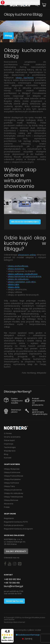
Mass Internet (19, 622)
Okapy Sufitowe (11, 483)
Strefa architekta (12, 437)
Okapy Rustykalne (12, 479)
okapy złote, (14, 287)
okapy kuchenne (25, 78)
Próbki (7, 507)
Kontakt (8, 458)
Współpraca (10, 451)
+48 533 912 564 (12, 579)
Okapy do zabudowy (14, 493)
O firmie (8, 433)
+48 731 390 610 (12, 583)
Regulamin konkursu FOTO (16, 522)
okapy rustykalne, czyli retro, (22, 282)
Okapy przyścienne (13, 490)
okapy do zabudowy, (18, 279)
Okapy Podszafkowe (14, 476)
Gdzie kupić (9, 440)
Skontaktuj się (14, 601)
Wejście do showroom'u (25, 222)
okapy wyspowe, (16, 269)
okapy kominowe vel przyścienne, (25, 276)
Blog (6, 454)
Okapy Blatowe (11, 500)
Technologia (10, 447)
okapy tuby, (14, 284)
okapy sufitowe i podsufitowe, (23, 274)
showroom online (27, 255)
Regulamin (9, 518)
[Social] (5, 564)
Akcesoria (9, 504)
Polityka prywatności (14, 525)
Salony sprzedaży (16, 551)
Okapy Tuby (9, 486)
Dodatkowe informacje (28, 635)
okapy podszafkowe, (18, 266)
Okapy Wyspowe (12, 469)
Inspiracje (9, 444)
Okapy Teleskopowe (13, 497)
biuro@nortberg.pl (13, 586)
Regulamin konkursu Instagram (18, 529)
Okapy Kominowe (12, 472)
